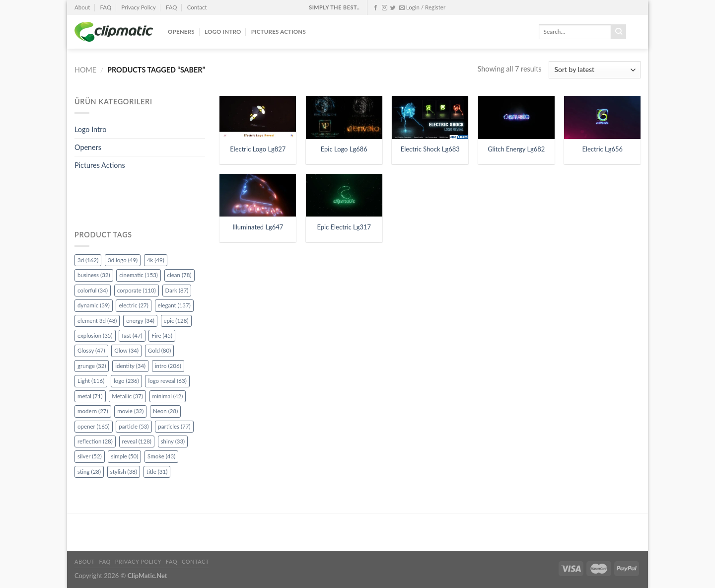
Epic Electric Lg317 (344, 227)
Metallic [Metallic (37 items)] (127, 396)
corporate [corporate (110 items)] (137, 290)
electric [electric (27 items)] (133, 305)
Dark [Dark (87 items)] (177, 290)
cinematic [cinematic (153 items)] (139, 275)
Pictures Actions (279, 32)
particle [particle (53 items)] (134, 426)
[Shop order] (595, 70)
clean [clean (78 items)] (179, 275)
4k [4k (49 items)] (156, 260)
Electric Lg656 (603, 149)
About (82, 7)
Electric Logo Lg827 (258, 149)
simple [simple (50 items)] (124, 456)
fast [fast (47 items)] (132, 335)
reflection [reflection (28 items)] (95, 441)
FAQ (106, 7)
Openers (181, 32)
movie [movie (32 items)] (130, 411)
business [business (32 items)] (94, 275)
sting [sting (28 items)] (89, 472)
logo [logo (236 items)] (126, 381)
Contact (197, 7)
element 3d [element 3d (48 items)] (97, 321)
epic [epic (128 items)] (176, 321)
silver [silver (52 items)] (90, 456)
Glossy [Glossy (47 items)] (91, 350)
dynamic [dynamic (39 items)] (94, 305)
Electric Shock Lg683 (430, 149)
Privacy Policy (138, 7)
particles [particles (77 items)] (174, 426)
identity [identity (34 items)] (130, 366)
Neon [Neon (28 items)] (165, 411)
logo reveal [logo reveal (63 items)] (167, 381)
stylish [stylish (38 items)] (124, 472)
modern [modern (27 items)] (93, 411)
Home (85, 70)
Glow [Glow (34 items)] (126, 350)
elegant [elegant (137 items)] (174, 305)
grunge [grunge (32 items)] (92, 366)
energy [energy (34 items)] (140, 321)
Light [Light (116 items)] (91, 381)
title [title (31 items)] (157, 472)
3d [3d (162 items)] (88, 260)
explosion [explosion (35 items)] (95, 335)
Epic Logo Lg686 (344, 149)
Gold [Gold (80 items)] (160, 350)
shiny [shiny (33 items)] (173, 441)
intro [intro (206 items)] (168, 366)
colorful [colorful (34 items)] (93, 290)
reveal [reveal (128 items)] (137, 441)
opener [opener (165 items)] (94, 426)
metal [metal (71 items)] (90, 396)
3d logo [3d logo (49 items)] (123, 260)
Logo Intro (223, 32)
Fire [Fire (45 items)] (162, 335)
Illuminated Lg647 (258, 227)
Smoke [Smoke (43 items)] (161, 456)
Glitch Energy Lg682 (516, 149)
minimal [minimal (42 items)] (168, 396)
